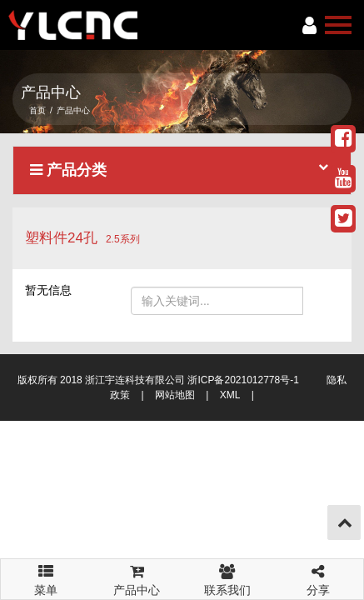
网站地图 (175, 395)
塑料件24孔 (61, 238)
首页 (37, 110)
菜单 (46, 572)
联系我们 (228, 578)
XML (230, 395)
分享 (318, 578)
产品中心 (137, 578)
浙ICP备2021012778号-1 (243, 380)
